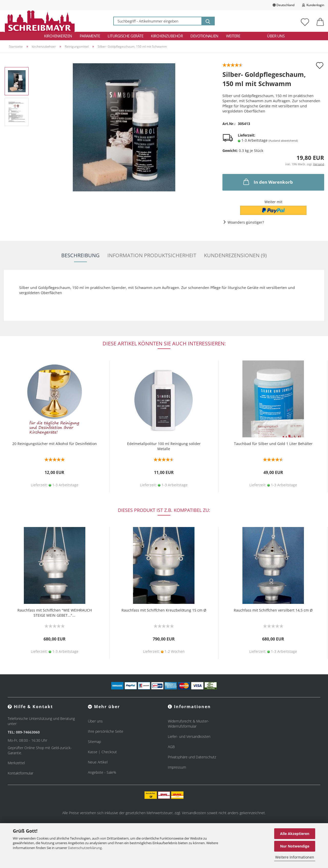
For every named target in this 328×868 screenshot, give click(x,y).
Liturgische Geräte (125, 36)
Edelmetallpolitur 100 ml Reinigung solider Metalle (164, 446)
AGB (171, 747)
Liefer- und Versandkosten (189, 736)
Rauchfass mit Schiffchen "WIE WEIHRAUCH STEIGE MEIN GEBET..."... (55, 613)
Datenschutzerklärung (85, 848)
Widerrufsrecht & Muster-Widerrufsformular (188, 724)
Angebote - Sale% (102, 772)
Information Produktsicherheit (152, 255)
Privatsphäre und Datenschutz (192, 757)
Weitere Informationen (295, 857)
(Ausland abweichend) (283, 141)
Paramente (90, 36)
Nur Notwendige (295, 846)
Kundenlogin (313, 5)
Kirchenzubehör (167, 36)
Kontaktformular (20, 773)
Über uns (276, 36)
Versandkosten (194, 813)
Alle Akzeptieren (295, 834)
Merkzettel (16, 763)
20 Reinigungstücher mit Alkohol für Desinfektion (55, 444)
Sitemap (94, 742)
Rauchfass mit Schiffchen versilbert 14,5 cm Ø (273, 610)
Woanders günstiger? (246, 222)
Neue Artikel (98, 762)
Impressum (177, 767)
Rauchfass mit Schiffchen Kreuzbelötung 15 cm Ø (164, 610)
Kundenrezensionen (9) (235, 255)
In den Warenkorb (268, 182)
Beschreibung (80, 255)
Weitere (233, 36)
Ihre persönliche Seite (106, 731)
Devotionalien (204, 36)
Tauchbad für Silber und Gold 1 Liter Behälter (273, 444)
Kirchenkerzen (58, 36)
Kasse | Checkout (102, 752)
